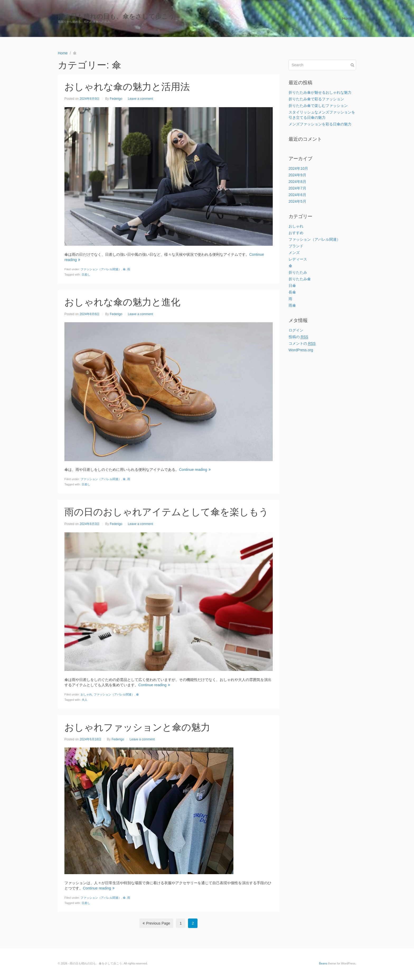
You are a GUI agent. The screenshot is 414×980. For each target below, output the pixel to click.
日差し (86, 274)
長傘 (292, 292)
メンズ (294, 253)
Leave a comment (140, 99)
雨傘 (292, 305)
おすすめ (296, 233)
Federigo (116, 99)
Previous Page (156, 923)
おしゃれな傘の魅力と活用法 (127, 87)
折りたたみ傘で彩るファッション (316, 99)
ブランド (296, 246)
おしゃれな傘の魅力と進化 (122, 302)
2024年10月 (298, 168)
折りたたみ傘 (300, 279)
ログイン (296, 330)
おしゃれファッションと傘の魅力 (137, 727)
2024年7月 (297, 188)
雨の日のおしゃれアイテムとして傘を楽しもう (166, 512)
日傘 (292, 286)
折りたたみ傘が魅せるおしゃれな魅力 (320, 92)
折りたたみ (298, 272)
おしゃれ (86, 694)
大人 (84, 700)
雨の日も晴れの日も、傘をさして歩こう (116, 16)
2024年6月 (297, 195)
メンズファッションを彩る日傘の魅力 (320, 124)
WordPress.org (301, 350)
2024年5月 (297, 201)
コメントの (302, 344)
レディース (298, 259)
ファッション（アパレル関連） (101, 269)
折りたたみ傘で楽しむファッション (318, 106)
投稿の (298, 337)
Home (347, 18)
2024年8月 (297, 182)
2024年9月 (297, 175)
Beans (323, 963)
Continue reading (195, 470)
